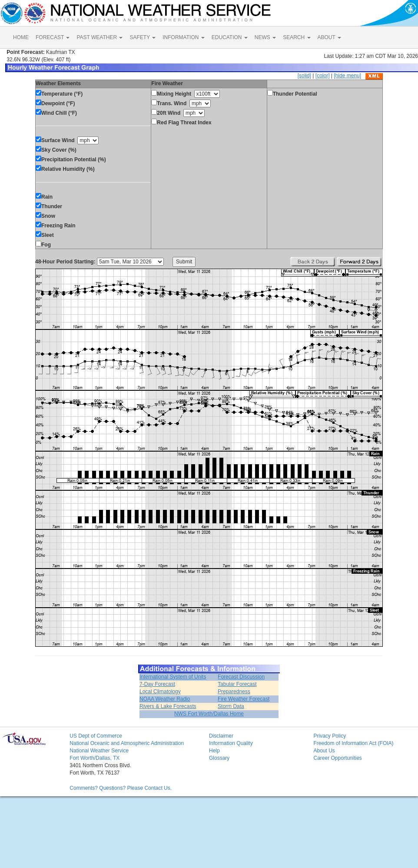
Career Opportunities (337, 758)
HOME (21, 37)
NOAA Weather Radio (165, 699)
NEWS (265, 37)
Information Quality (231, 743)
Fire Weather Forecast (244, 699)
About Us (324, 751)
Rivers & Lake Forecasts (168, 706)
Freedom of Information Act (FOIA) (353, 743)
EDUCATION (230, 37)
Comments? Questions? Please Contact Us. (121, 788)
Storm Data (231, 706)
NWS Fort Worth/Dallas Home (209, 714)
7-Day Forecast (157, 684)
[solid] (304, 76)
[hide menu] (347, 76)
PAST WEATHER (100, 37)
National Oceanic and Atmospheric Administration (127, 743)
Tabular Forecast (237, 684)
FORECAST (53, 37)
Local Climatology (160, 692)
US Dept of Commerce (96, 736)
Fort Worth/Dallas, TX (95, 758)
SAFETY (143, 37)
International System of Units (173, 677)
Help (214, 751)
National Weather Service (99, 751)
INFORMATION (183, 37)
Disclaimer (221, 736)
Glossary (219, 758)
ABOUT (329, 37)
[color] (323, 76)
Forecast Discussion (241, 677)
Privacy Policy (330, 736)
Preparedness (234, 692)
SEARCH (297, 37)
